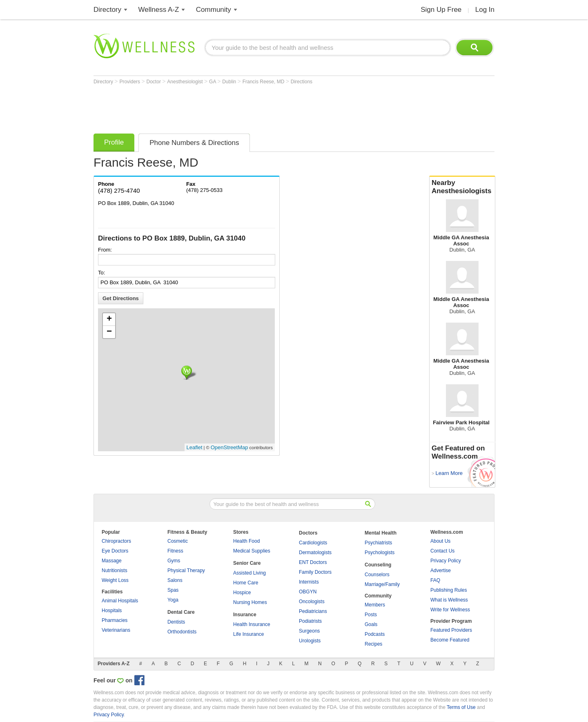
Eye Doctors (115, 551)
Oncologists (312, 602)
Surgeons (309, 631)
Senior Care (247, 563)
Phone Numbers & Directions (194, 143)
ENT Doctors (313, 562)
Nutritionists (115, 570)
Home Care (246, 583)
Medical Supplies (252, 551)
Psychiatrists (378, 543)
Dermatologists (315, 553)
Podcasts (375, 634)
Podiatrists (310, 621)
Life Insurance (248, 634)
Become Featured (450, 640)
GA (213, 82)
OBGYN (308, 592)
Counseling (378, 565)
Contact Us (442, 551)
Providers (130, 82)
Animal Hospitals (120, 601)
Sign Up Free (441, 10)
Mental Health (381, 533)
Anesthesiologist (186, 82)
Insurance (245, 615)
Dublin (230, 82)
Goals (371, 624)
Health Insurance (252, 624)
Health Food (246, 541)
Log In (485, 10)
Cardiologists (313, 543)
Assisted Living (249, 573)
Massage (112, 561)
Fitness (175, 551)
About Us (440, 541)
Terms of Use (461, 707)
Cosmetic (178, 541)
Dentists (176, 622)
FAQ (435, 580)
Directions (302, 82)
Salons (175, 580)
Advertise (441, 570)
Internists (309, 582)
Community (214, 10)
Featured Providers (451, 630)
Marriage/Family (382, 584)
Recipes (373, 644)
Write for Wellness (450, 610)
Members (375, 605)
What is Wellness (449, 600)
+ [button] (109, 319)
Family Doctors (315, 572)
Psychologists (380, 553)
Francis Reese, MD (264, 82)
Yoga (173, 600)
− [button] (109, 332)
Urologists (310, 641)
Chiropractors (116, 541)
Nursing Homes (250, 602)
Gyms (174, 561)
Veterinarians (116, 630)
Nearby (462, 187)
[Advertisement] (242, 107)
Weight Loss (115, 580)
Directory (107, 10)
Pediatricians (313, 611)
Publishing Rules (449, 590)
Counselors (377, 575)
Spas (173, 590)
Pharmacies (115, 620)
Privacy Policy (446, 561)
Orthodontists (182, 632)
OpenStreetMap (229, 447)
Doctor (155, 82)
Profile (114, 142)
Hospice (242, 593)
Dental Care (181, 612)
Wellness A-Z (159, 10)
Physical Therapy (186, 570)
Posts (371, 615)
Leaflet (195, 447)
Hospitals (112, 611)
